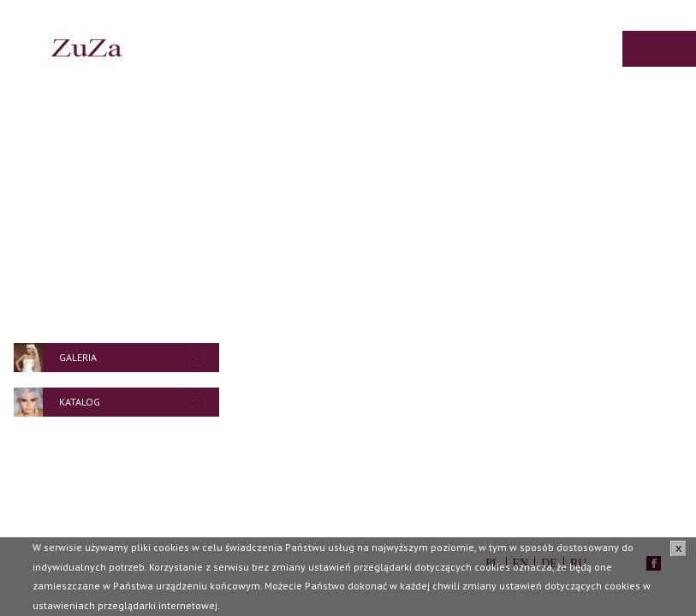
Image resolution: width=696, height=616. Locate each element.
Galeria (78, 357)
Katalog (80, 402)
